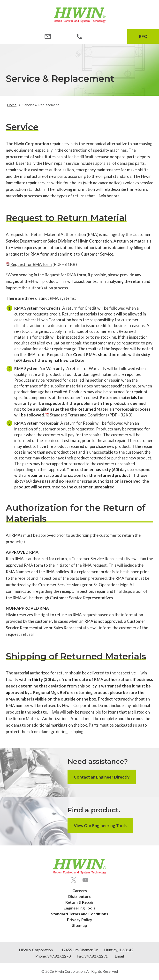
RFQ (143, 36)
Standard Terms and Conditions (79, 415)
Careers (80, 891)
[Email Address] (48, 36)
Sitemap (80, 925)
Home (12, 105)
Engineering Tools (79, 908)
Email (119, 956)
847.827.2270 (59, 956)
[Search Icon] (111, 36)
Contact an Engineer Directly (102, 777)
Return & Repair (80, 902)
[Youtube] (85, 880)
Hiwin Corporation (70, 971)
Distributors (79, 896)
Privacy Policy (80, 919)
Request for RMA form (31, 264)
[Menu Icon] (16, 36)
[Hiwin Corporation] (80, 15)
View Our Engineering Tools (100, 826)
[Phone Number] (79, 36)
